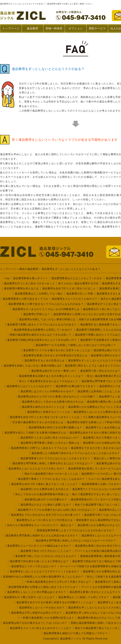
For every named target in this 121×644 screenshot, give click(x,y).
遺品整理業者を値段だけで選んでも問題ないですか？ (76, 633)
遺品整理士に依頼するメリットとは (49, 412)
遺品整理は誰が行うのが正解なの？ (46, 499)
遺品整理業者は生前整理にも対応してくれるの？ (43, 330)
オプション (76, 28)
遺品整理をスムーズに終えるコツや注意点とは (45, 520)
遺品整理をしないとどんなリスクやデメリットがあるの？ (45, 571)
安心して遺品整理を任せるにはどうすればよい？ (49, 381)
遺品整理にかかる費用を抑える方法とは (45, 489)
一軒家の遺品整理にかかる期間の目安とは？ (47, 618)
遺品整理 (32, 30)
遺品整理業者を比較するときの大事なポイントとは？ (51, 376)
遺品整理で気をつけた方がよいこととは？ (46, 551)
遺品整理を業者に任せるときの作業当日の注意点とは (55, 355)
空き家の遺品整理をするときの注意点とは (38, 422)
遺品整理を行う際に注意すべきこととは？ (29, 597)
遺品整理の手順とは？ (37, 314)
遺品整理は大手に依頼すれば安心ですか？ (36, 613)
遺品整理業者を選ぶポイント (30, 278)
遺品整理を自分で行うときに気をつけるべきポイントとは (45, 417)
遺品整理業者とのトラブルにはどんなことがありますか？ (55, 458)
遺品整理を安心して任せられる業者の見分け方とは (53, 402)
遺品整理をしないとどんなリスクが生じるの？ (36, 469)
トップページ (11, 28)
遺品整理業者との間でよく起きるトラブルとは (39, 448)
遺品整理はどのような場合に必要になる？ (46, 505)
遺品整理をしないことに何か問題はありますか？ (37, 592)
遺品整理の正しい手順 (80, 294)
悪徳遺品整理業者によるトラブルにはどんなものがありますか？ (76, 530)
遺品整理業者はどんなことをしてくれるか (77, 278)
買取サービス (97, 28)
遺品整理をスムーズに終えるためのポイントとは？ (41, 628)
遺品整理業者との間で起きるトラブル (25, 299)
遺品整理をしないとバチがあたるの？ (42, 608)
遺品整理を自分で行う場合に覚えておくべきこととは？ (45, 484)
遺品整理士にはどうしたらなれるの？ (29, 386)
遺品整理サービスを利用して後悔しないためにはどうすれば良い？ (76, 345)
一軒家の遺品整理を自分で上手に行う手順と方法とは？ (58, 582)
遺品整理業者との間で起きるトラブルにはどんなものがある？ (46, 304)
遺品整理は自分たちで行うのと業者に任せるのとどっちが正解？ (57, 397)
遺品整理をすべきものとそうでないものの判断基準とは (46, 309)
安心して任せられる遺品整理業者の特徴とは (42, 494)
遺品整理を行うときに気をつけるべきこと (29, 283)
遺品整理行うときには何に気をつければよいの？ (50, 438)
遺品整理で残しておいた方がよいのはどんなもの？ (46, 556)
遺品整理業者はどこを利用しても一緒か (39, 294)
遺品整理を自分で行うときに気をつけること (69, 288)
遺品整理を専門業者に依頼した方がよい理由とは (50, 443)
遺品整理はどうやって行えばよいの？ (34, 566)
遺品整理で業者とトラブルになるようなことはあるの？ (51, 479)
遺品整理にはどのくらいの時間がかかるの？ (47, 391)
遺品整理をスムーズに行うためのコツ (74, 299)
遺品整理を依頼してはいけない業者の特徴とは (47, 319)
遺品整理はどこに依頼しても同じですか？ (84, 597)
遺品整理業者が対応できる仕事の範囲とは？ (55, 427)
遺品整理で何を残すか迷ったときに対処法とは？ (39, 561)
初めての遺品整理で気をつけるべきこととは (51, 474)
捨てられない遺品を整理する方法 (78, 283)
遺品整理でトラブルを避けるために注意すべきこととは (57, 350)
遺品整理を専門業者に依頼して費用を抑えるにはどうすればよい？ (53, 463)
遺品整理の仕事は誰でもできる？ (76, 386)
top (7, 278)
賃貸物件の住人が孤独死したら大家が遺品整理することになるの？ (43, 577)
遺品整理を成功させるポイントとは (43, 407)
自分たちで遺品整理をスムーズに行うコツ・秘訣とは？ (41, 525)
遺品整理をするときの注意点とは (45, 360)
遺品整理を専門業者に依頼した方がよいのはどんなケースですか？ (76, 541)
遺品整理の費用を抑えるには (21, 288)
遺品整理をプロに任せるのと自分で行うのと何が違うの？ (46, 515)
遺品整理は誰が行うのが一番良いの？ (54, 371)
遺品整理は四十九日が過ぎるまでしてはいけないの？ (35, 623)
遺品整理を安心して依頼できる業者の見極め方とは (35, 433)
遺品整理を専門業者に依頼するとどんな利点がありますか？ (42, 536)
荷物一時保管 (54, 28)
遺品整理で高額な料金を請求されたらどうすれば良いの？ (42, 340)
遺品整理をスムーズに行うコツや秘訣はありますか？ (39, 546)
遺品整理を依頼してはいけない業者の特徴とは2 (33, 366)
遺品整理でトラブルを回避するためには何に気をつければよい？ (57, 510)
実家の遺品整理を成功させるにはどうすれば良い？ (41, 335)
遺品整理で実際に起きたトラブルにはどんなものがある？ (42, 325)
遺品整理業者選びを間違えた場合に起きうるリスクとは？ (43, 587)
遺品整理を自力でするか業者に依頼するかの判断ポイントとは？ (55, 602)
